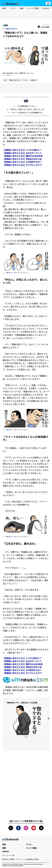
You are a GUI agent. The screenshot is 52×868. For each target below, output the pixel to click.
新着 (4, 8)
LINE (5, 80)
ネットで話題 (33, 8)
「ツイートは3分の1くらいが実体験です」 (27, 113)
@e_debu (9, 75)
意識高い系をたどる (11, 29)
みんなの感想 (43, 27)
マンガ (13, 8)
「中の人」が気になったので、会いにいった (27, 109)
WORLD (46, 8)
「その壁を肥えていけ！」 (27, 106)
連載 (22, 8)
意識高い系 (34, 80)
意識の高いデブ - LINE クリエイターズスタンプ (17, 273)
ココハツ (25, 80)
